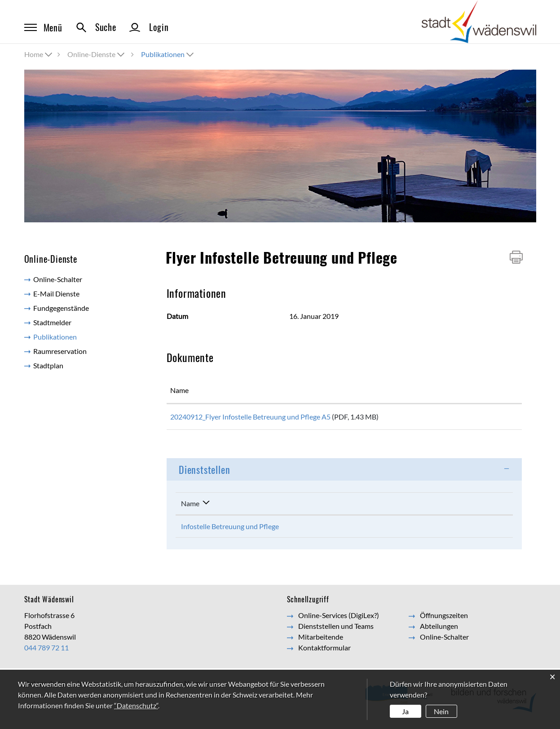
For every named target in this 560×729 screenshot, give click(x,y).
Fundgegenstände (61, 308)
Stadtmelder (52, 322)
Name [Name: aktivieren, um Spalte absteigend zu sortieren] (190, 506)
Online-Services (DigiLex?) (339, 618)
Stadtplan (48, 365)
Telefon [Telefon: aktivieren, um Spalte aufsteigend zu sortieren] (353, 506)
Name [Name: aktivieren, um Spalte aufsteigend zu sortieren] (179, 390)
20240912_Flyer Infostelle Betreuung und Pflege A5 (250, 417)
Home (34, 54)
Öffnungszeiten (444, 618)
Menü (43, 27)
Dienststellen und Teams (336, 629)
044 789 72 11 (46, 651)
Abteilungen (439, 629)
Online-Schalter (58, 279)
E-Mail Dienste (56, 294)
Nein (441, 711)
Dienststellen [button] (204, 473)
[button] (97, 54)
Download (491, 418)
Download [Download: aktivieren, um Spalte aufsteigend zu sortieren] (481, 390)
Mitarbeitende (321, 640)
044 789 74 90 (364, 529)
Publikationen (75, 336)
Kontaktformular (450, 529)
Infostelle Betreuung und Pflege (230, 529)
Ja (405, 711)
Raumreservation (60, 351)
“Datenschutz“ (136, 705)
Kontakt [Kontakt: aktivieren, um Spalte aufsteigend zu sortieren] (437, 506)
